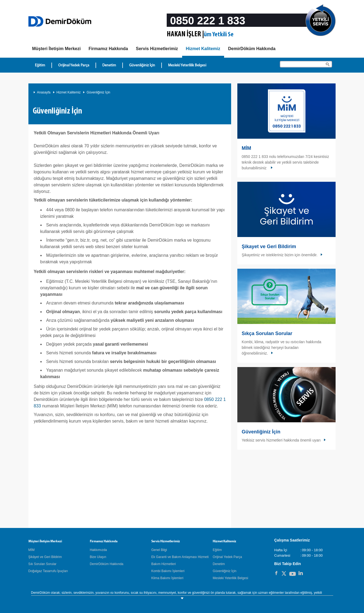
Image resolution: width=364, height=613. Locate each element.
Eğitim (217, 550)
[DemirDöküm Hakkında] (252, 49)
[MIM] (57, 49)
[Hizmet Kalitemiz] (203, 50)
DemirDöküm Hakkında (107, 564)
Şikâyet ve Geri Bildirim (45, 557)
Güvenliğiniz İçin (98, 92)
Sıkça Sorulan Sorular (267, 333)
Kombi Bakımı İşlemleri (168, 571)
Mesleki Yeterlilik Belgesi (230, 578)
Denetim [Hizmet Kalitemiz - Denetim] (109, 65)
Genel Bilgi (159, 550)
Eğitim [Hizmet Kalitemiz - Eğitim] (40, 65)
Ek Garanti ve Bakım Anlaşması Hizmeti (180, 557)
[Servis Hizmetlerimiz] (157, 49)
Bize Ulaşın (98, 557)
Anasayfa (44, 92)
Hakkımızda (98, 550)
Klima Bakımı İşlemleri (167, 578)
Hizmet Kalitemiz (69, 92)
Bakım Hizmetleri (164, 564)
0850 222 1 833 (208, 21)
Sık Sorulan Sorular (42, 564)
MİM (246, 148)
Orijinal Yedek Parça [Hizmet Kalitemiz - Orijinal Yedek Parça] (74, 65)
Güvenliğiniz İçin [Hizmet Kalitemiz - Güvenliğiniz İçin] (142, 65)
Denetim (219, 564)
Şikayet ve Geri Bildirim (269, 247)
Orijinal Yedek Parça (227, 557)
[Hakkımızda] (108, 49)
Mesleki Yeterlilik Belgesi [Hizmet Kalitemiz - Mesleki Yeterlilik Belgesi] (187, 65)
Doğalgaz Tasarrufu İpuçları (48, 571)
